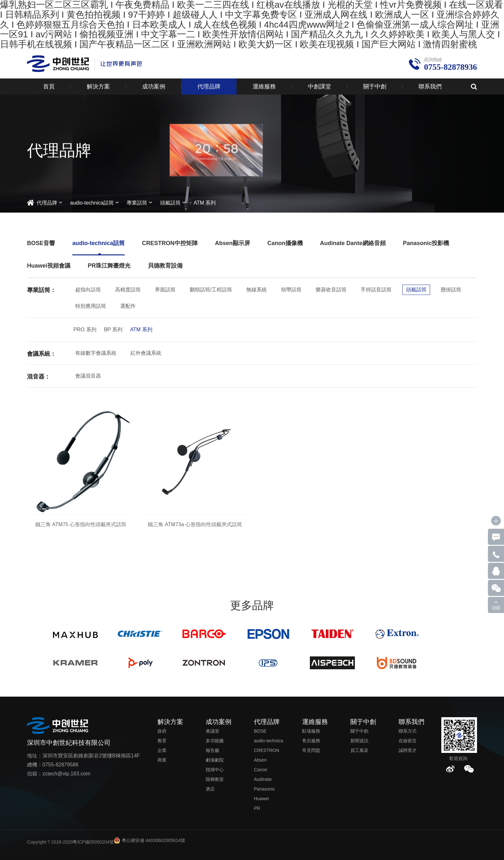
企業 (162, 750)
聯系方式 (408, 731)
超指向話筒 (88, 290)
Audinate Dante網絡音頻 (353, 243)
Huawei (261, 799)
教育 (162, 741)
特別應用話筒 (91, 306)
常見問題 (311, 750)
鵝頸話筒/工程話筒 (211, 290)
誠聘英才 (408, 750)
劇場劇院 (215, 760)
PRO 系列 (85, 329)
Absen (260, 760)
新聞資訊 (359, 741)
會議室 (212, 731)
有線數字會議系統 (96, 353)
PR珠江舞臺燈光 (109, 266)
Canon (261, 770)
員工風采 (359, 750)
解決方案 (98, 87)
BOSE (260, 731)
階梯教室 (215, 779)
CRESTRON (267, 750)
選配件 (128, 306)
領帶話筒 (291, 290)
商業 (162, 760)
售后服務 (311, 741)
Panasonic (264, 789)
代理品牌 (209, 87)
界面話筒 (165, 290)
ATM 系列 (205, 203)
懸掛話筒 (451, 290)
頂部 (496, 608)
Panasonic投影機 (426, 243)
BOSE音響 (41, 243)
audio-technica (269, 741)
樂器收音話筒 (331, 290)
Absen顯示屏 (233, 243)
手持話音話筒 (376, 290)
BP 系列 (113, 329)
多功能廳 (215, 741)
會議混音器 (88, 376)
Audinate (263, 779)
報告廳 (212, 750)
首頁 (49, 87)
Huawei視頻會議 (49, 266)
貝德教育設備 (165, 266)
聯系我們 (430, 87)
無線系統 (256, 290)
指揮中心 (215, 770)
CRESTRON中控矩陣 (170, 243)
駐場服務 (311, 731)
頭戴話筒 (170, 203)
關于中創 (375, 87)
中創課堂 (319, 87)
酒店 (210, 789)
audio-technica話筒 (92, 203)
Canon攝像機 (285, 243)
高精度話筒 (128, 290)
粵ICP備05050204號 (93, 842)
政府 (162, 731)
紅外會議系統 (146, 353)
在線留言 (408, 741)
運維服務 (264, 87)
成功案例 (154, 87)
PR (257, 808)
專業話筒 (137, 203)
